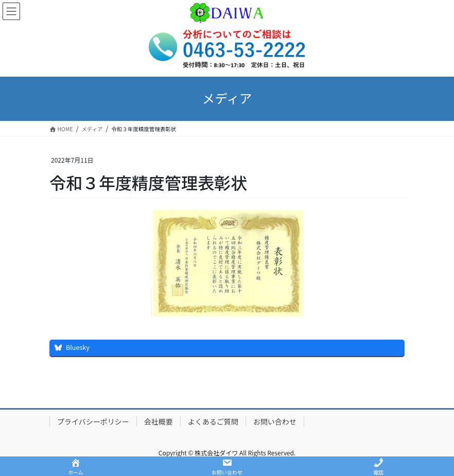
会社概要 (159, 421)
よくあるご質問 (213, 421)
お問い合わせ (275, 421)
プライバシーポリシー (93, 421)
